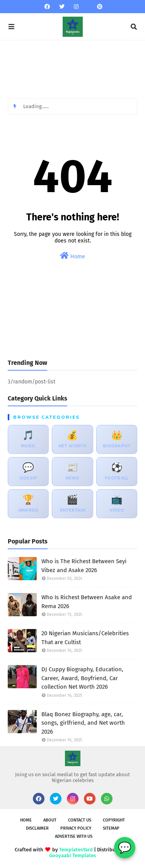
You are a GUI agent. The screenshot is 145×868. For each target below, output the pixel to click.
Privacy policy (76, 828)
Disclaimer (37, 828)
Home (72, 256)
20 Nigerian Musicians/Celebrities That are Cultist (85, 638)
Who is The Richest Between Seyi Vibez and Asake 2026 (84, 566)
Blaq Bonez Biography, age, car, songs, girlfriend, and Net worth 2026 (83, 723)
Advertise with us (74, 836)
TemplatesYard (76, 850)
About (50, 820)
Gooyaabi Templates (72, 855)
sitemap (111, 828)
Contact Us (80, 820)
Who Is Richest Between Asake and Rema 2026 (87, 602)
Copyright (114, 820)
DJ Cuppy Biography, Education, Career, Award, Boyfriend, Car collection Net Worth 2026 (82, 678)
